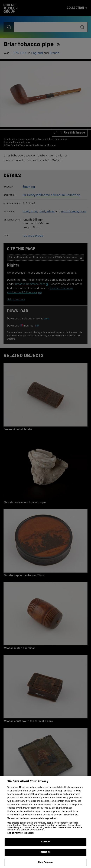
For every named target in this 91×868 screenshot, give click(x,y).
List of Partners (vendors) (21, 836)
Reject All (45, 855)
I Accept (45, 845)
